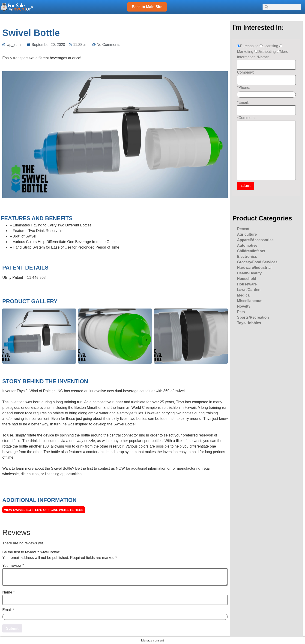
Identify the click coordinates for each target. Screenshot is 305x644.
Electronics (247, 257)
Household (247, 279)
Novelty (244, 306)
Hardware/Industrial (254, 268)
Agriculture (247, 234)
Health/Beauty (249, 273)
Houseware (247, 284)
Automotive (247, 245)
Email (8, 610)
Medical (244, 295)
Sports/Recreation (253, 317)
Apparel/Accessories (255, 240)
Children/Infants (251, 251)
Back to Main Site (147, 7)
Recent (243, 229)
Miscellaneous (250, 301)
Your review (13, 566)
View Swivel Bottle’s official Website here (44, 510)
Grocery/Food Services (257, 262)
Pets (241, 312)
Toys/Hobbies (249, 323)
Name (8, 592)
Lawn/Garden (249, 290)
